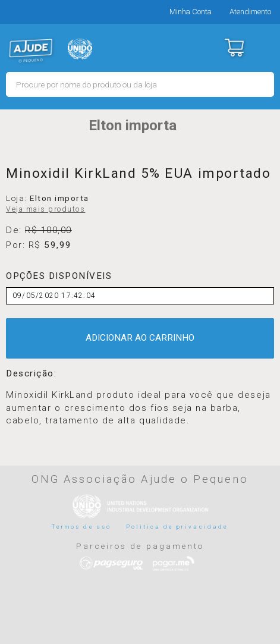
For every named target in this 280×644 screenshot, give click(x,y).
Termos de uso (81, 527)
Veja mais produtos (45, 209)
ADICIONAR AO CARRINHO (140, 338)
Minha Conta (191, 12)
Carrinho (234, 48)
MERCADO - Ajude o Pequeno (31, 51)
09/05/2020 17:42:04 (54, 296)
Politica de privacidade (177, 527)
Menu (264, 48)
